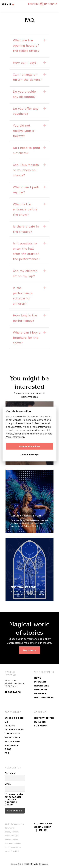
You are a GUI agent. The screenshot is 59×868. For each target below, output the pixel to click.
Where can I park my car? (26, 190)
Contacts (13, 692)
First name (10, 773)
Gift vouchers (44, 697)
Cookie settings (30, 454)
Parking (10, 726)
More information (15, 437)
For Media (41, 726)
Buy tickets (29, 650)
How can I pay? (25, 63)
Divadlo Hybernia (39, 864)
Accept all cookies (30, 446)
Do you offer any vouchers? (26, 111)
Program (40, 682)
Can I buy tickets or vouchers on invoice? (26, 170)
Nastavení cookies (13, 844)
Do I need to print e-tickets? (27, 150)
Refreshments (14, 730)
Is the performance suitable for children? (23, 296)
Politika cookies (11, 840)
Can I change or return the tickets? (27, 77)
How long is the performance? (25, 318)
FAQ (7, 753)
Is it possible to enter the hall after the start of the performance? (27, 251)
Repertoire (42, 686)
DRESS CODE (12, 734)
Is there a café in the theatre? (26, 229)
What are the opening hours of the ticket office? (26, 46)
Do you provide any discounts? (24, 94)
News (38, 678)
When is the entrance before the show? (25, 209)
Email (8, 784)
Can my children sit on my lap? (25, 273)
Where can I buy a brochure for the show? (27, 338)
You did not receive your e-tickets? (24, 131)
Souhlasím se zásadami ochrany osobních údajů (14, 800)
